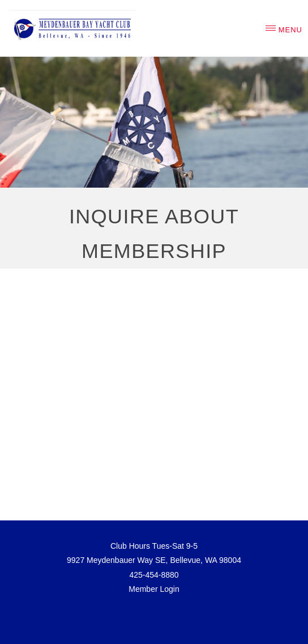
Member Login (154, 589)
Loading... (154, 386)
